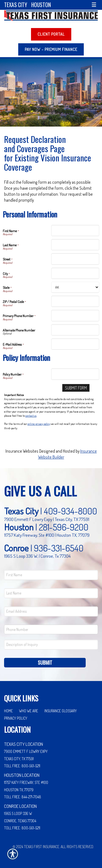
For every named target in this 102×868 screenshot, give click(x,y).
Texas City (16, 5)
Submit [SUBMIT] (45, 662)
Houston (41, 5)
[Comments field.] (51, 645)
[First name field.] (51, 575)
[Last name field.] (51, 593)
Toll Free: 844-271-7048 (23, 797)
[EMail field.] (51, 611)
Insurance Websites (22, 451)
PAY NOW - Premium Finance (51, 49)
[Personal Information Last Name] (75, 245)
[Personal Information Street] (75, 259)
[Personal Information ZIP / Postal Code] (75, 301)
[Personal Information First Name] (75, 231)
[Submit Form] (76, 388)
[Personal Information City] (75, 273)
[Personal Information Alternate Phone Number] (75, 330)
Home (8, 711)
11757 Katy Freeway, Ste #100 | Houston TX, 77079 (47, 535)
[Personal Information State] (75, 287)
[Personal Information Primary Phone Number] (75, 315)
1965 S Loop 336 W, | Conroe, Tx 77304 (37, 556)
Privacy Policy (16, 718)
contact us (31, 416)
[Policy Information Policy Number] (75, 374)
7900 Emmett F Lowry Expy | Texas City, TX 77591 (47, 519)
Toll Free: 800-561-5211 (22, 766)
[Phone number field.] (51, 629)
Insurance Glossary (61, 711)
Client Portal (51, 34)
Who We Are (29, 711)
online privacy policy (39, 424)
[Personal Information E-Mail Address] (75, 344)
